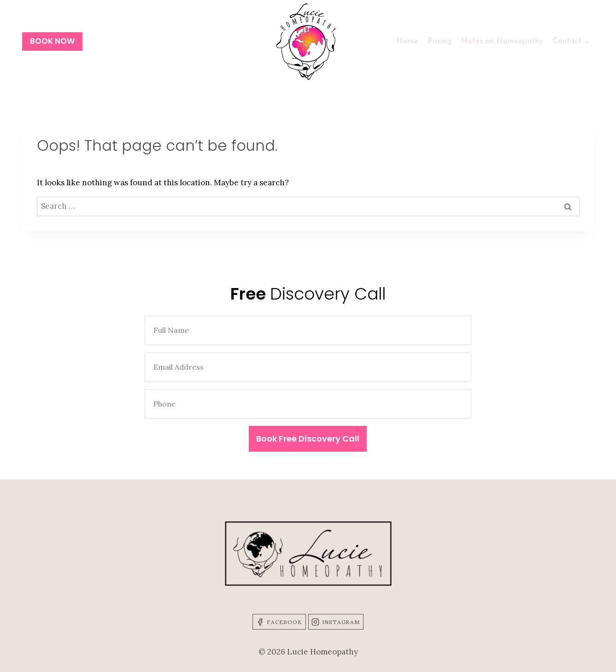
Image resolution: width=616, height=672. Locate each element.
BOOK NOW (52, 41)
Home (407, 41)
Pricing (440, 41)
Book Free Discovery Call (308, 439)
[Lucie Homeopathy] (308, 41)
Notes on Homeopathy (502, 41)
